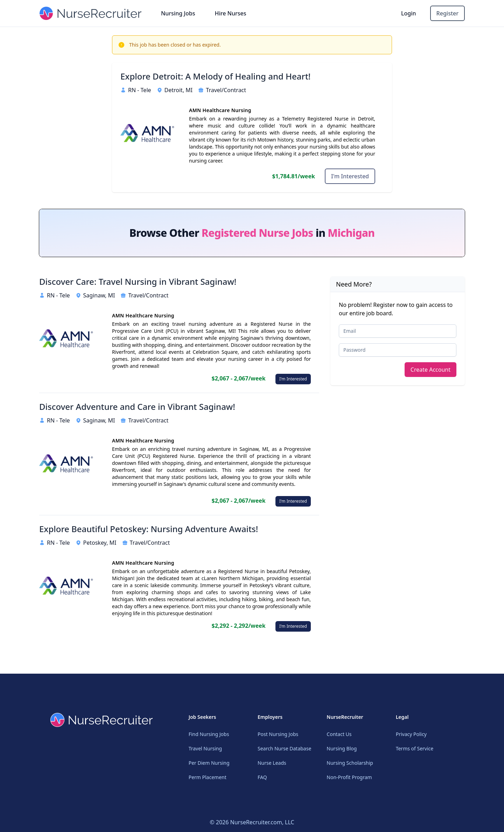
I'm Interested (350, 176)
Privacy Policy (411, 734)
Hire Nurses (230, 13)
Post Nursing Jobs (278, 734)
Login (409, 13)
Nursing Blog (342, 748)
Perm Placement (208, 777)
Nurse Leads (272, 763)
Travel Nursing (205, 748)
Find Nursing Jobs (209, 734)
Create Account (430, 370)
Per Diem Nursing (209, 763)
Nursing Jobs (178, 13)
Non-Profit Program (349, 777)
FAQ (262, 777)
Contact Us (339, 734)
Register (447, 13)
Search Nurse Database (284, 748)
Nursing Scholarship (350, 763)
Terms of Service (415, 748)
